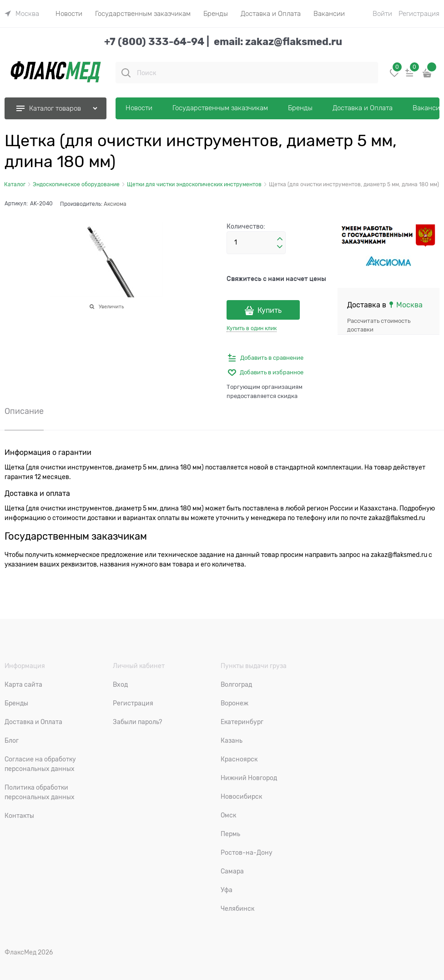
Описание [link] (24, 411)
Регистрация (419, 14)
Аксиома (115, 204)
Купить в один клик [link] (252, 328)
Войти (382, 14)
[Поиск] (126, 73)
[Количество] (256, 243)
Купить (270, 311)
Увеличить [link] (111, 306)
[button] (280, 239)
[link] (22, 14)
